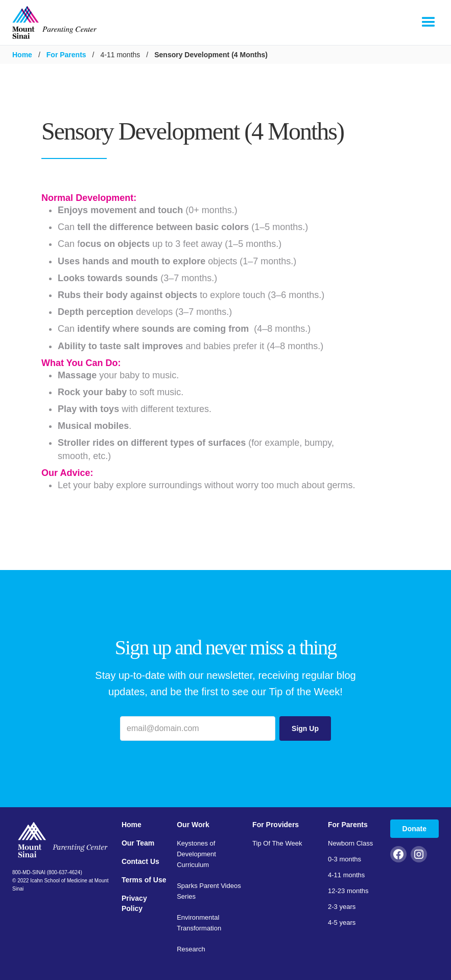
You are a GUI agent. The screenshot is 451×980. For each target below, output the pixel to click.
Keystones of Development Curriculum (196, 854)
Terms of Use (144, 880)
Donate (414, 829)
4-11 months (346, 875)
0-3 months (345, 859)
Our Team (138, 843)
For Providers (276, 825)
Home (22, 55)
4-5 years (342, 922)
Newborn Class (350, 843)
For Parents (66, 55)
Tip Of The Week (277, 843)
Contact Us (140, 861)
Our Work (193, 825)
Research (191, 949)
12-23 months (348, 891)
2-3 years (342, 907)
